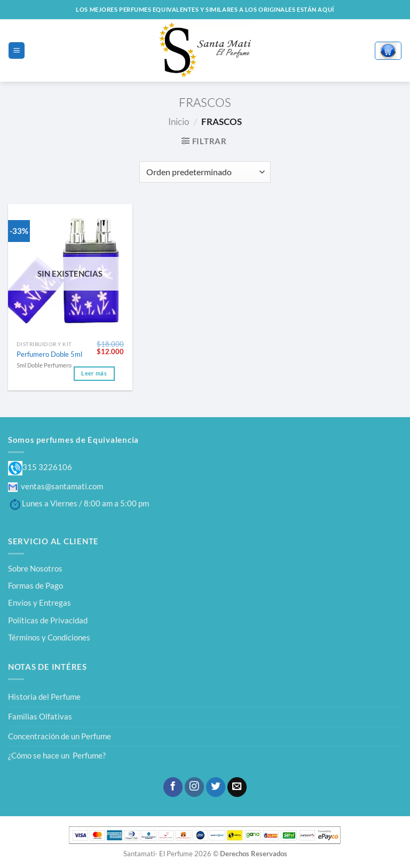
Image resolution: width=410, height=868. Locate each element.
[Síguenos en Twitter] (216, 787)
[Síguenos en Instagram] (194, 787)
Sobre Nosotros (35, 568)
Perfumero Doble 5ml (49, 354)
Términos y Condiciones (49, 637)
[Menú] (16, 50)
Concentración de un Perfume (60, 736)
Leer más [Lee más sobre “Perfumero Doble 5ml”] (94, 373)
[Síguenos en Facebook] (173, 787)
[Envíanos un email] (237, 787)
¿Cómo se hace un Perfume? (57, 755)
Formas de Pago (36, 585)
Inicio (179, 122)
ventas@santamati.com (56, 486)
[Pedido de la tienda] (205, 172)
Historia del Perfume (44, 697)
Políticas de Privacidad (48, 620)
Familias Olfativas (40, 716)
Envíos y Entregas (40, 603)
